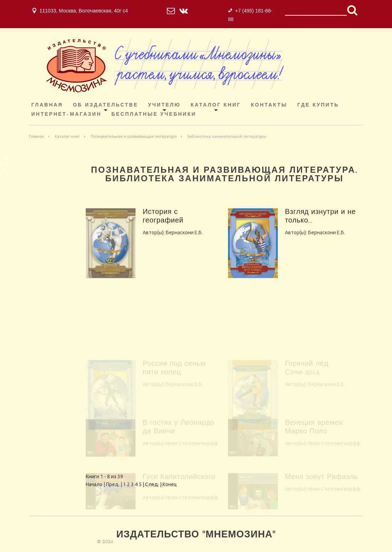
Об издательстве (105, 105)
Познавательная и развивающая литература (134, 136)
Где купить (318, 105)
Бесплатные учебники (154, 114)
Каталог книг (216, 105)
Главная (47, 105)
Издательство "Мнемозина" (196, 535)
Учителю (164, 105)
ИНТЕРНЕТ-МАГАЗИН (66, 114)
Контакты (269, 105)
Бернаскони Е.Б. (184, 241)
